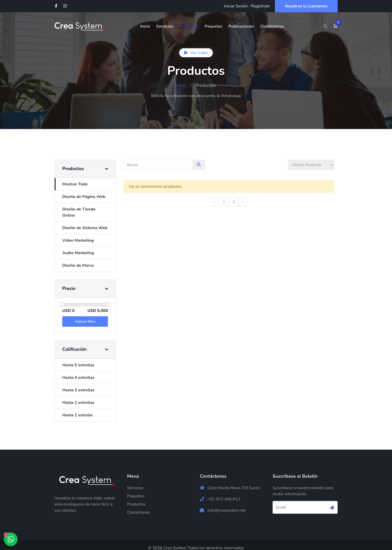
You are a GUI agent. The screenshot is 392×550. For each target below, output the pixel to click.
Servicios (165, 26)
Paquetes (213, 26)
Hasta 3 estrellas (78, 384)
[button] (87, 169)
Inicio (145, 26)
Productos (189, 26)
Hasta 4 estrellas (78, 371)
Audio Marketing (78, 247)
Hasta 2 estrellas (78, 396)
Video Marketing (78, 234)
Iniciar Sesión (236, 6)
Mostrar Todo (75, 184)
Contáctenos (272, 26)
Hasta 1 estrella (77, 409)
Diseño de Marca (78, 259)
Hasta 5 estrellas (78, 359)
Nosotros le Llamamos (306, 6)
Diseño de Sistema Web (85, 222)
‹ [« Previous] (218, 202)
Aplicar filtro (87, 315)
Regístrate (261, 6)
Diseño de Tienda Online (86, 209)
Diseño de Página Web (84, 197)
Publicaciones (241, 26)
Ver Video (196, 53)
